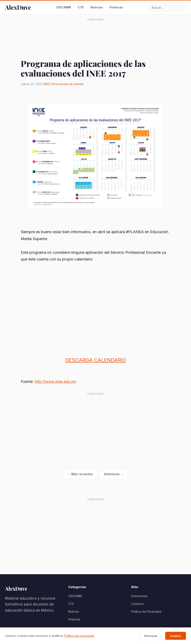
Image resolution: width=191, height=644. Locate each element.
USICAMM (64, 7)
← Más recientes (80, 474)
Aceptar (176, 636)
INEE (47, 84)
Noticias (97, 7)
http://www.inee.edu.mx (55, 382)
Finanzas (116, 7)
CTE (81, 7)
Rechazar (151, 636)
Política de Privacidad (146, 612)
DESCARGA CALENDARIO (96, 360)
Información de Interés (67, 84)
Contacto (137, 604)
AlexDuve (18, 7)
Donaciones (139, 596)
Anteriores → (114, 474)
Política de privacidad (79, 636)
